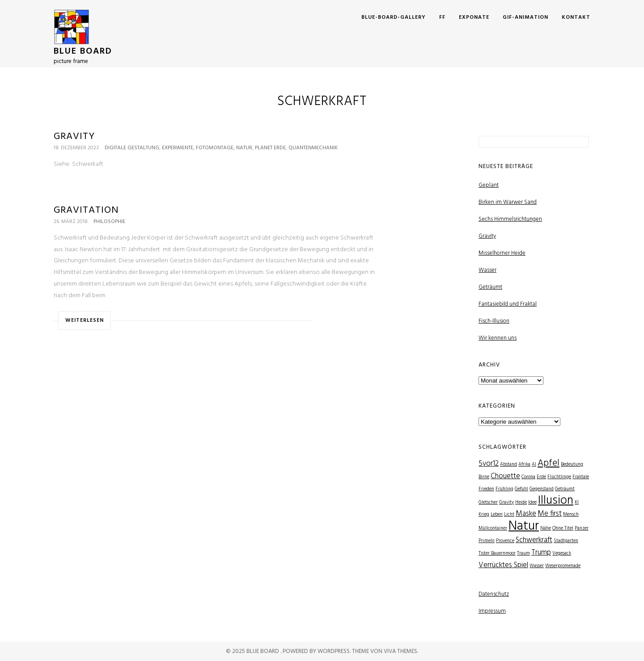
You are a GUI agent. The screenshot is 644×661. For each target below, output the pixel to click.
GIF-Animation (525, 17)
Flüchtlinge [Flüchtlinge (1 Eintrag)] (559, 477)
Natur (244, 148)
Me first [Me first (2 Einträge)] (550, 514)
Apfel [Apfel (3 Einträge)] (549, 463)
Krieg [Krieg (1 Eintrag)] (484, 515)
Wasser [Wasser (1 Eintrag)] (537, 566)
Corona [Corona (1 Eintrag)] (528, 477)
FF (442, 17)
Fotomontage (215, 148)
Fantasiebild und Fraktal (508, 304)
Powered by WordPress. (317, 651)
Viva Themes (400, 651)
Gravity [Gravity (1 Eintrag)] (506, 503)
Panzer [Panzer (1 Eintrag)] (582, 528)
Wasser (487, 270)
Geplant (489, 185)
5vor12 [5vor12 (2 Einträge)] (489, 464)
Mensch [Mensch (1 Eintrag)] (571, 515)
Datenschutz (494, 594)
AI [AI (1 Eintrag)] (534, 465)
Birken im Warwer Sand (508, 202)
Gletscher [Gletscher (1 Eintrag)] (488, 503)
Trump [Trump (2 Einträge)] (541, 553)
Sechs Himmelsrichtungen (510, 219)
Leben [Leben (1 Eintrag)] (497, 515)
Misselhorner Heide (502, 253)
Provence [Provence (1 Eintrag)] (505, 541)
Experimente (178, 148)
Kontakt (576, 17)
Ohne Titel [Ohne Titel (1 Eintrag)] (563, 528)
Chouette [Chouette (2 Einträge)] (505, 476)
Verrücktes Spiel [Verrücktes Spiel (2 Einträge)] (503, 565)
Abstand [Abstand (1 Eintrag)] (508, 465)
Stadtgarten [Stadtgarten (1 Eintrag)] (566, 541)
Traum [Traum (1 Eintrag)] (523, 554)
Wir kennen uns (498, 338)
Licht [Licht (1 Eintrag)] (509, 515)
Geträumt (490, 287)
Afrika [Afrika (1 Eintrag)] (524, 465)
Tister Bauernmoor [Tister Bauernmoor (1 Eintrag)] (497, 554)
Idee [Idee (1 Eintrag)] (532, 503)
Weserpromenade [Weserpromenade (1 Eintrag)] (563, 566)
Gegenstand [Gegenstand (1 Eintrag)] (542, 489)
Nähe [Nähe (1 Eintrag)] (546, 528)
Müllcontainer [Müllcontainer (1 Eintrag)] (493, 528)
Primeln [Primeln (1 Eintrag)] (487, 541)
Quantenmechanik (313, 148)
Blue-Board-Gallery (394, 17)
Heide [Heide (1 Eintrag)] (521, 503)
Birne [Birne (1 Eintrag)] (484, 477)
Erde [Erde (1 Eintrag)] (541, 477)
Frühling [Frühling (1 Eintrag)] (504, 489)
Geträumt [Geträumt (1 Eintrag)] (565, 489)
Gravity (74, 137)
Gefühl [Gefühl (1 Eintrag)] (521, 489)
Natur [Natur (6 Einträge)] (524, 526)
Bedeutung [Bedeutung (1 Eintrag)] (572, 465)
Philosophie (109, 222)
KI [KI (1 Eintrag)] (577, 503)
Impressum (492, 611)
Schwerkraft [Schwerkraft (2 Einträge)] (534, 540)
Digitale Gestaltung (132, 148)
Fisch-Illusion (494, 321)
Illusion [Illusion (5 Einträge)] (556, 501)
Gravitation (86, 210)
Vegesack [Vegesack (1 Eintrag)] (562, 554)
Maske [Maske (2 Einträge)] (526, 514)
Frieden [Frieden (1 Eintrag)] (486, 489)
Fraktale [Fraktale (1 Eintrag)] (581, 477)
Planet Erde (270, 148)
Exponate (474, 17)
